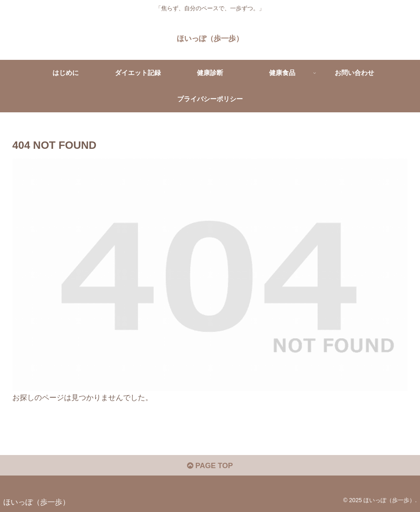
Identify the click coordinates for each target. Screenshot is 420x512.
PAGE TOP (210, 466)
